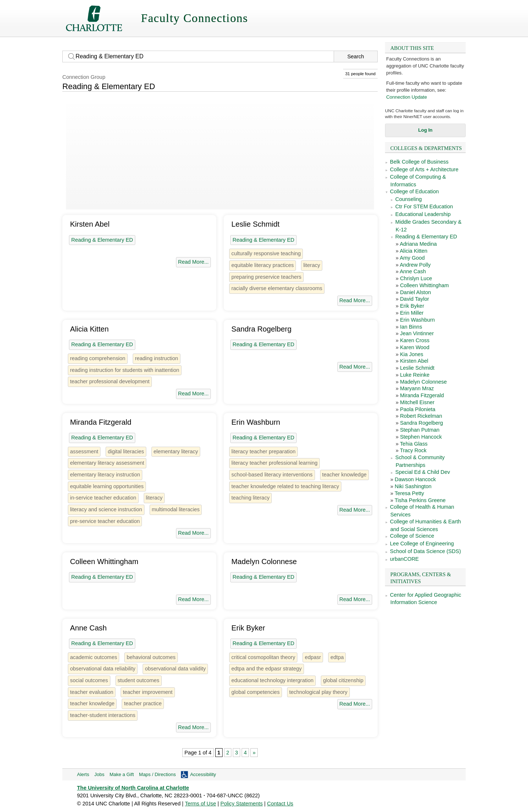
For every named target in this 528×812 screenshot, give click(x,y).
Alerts (83, 774)
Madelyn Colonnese (423, 382)
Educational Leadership (423, 214)
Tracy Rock (413, 450)
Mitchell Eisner (417, 402)
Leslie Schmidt (417, 368)
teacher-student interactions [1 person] (103, 715)
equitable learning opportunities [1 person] (107, 486)
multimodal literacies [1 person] (176, 509)
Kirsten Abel (414, 361)
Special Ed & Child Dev (423, 472)
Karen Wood (415, 347)
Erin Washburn (417, 320)
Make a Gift (122, 774)
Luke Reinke (415, 375)
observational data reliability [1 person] (103, 669)
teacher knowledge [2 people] (344, 475)
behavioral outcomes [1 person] (151, 657)
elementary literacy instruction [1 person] (105, 475)
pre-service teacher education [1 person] (105, 521)
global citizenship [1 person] (343, 680)
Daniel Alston (415, 292)
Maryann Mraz (417, 388)
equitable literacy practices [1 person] (263, 265)
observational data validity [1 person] (175, 669)
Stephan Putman (420, 430)
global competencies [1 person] (256, 692)
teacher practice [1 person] (143, 703)
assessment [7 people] (84, 451)
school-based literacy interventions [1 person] (272, 475)
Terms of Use (200, 804)
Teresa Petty (409, 493)
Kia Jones (412, 354)
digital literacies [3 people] (126, 451)
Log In (426, 130)
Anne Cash (413, 271)
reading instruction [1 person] (157, 358)
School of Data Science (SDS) (426, 551)
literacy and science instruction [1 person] (106, 509)
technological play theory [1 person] (318, 692)
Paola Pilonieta (418, 409)
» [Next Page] (254, 753)
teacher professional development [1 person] (110, 381)
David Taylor (415, 299)
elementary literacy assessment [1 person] (107, 463)
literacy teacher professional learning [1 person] (274, 463)
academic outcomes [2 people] (93, 657)
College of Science (412, 536)
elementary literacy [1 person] (176, 451)
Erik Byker (412, 306)
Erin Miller (412, 313)
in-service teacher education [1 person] (103, 498)
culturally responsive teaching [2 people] (266, 253)
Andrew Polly (415, 265)
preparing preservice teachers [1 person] (266, 277)
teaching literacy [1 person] (250, 498)
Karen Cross (415, 340)
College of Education (415, 191)
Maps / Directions (157, 774)
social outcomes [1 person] (89, 680)
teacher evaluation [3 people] (92, 692)
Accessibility (203, 774)
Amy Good (412, 258)
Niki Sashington (413, 486)
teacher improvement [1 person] (148, 692)
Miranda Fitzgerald (422, 395)
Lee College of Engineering (422, 544)
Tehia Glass (414, 444)
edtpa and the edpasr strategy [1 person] (267, 669)
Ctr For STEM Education (424, 206)
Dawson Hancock (415, 479)
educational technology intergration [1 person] (272, 680)
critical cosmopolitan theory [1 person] (263, 657)
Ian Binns (411, 327)
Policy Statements (242, 804)
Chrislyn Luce (416, 278)
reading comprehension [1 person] (98, 358)
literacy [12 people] (312, 265)
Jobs (99, 774)
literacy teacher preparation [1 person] (263, 451)
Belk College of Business (419, 162)
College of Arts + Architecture (424, 169)
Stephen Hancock (421, 437)
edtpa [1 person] (337, 657)
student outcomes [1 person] (139, 680)
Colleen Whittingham (424, 285)
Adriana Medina (418, 244)
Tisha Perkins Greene (420, 500)
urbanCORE (405, 559)
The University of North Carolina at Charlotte (133, 788)
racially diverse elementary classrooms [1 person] (277, 288)
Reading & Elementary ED (426, 237)
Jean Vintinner (417, 333)
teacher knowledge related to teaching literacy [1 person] (285, 486)
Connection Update (406, 97)
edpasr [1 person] (313, 657)
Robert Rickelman (421, 416)
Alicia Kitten (413, 251)
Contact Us (280, 804)
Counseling (408, 199)
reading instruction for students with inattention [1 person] (125, 370)
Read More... (193, 262)
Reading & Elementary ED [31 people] (102, 240)
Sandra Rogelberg (421, 423)
